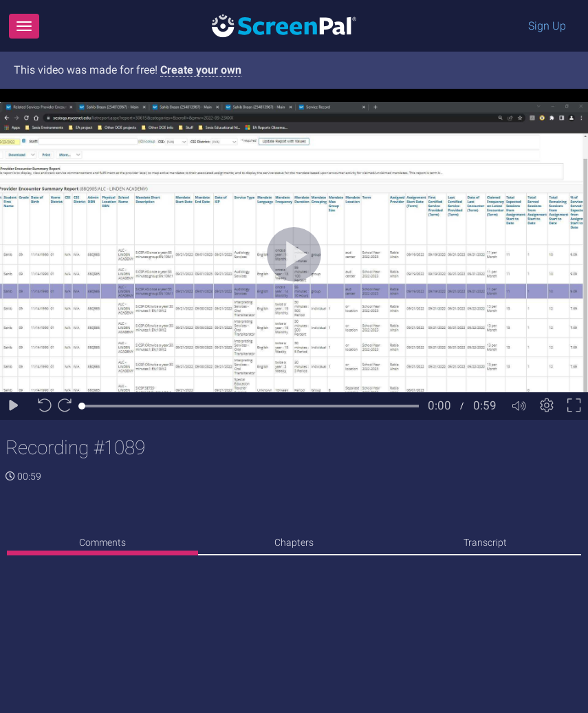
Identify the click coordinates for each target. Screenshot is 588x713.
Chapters (294, 542)
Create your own (201, 70)
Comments (102, 542)
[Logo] (284, 25)
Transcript (485, 542)
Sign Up (547, 26)
